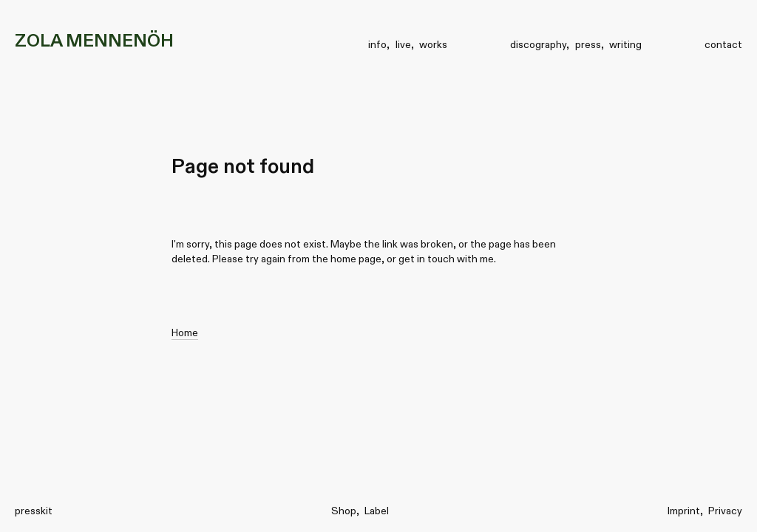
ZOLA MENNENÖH (94, 40)
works (433, 44)
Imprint (684, 511)
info (377, 44)
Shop (344, 511)
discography (538, 44)
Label (377, 511)
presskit (34, 511)
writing (625, 44)
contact (723, 44)
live (403, 44)
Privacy (725, 511)
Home (185, 332)
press (588, 44)
